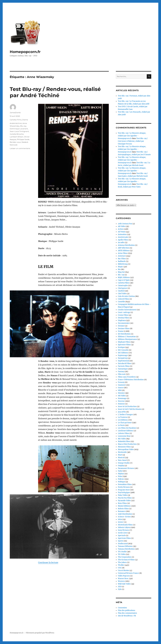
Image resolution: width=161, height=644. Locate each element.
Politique (121, 482)
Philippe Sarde (23, 139)
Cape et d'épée (124, 280)
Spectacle (122, 536)
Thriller (121, 565)
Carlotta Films (16, 120)
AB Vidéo (122, 226)
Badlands (122, 261)
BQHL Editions (124, 277)
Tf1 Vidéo (122, 554)
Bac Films (122, 259)
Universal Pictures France (128, 573)
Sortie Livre (123, 533)
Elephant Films (124, 342)
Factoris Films (124, 366)
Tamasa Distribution (126, 549)
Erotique (121, 347)
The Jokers (122, 562)
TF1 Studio (122, 552)
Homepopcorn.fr (25, 52)
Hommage (122, 398)
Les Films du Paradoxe (127, 428)
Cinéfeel (121, 291)
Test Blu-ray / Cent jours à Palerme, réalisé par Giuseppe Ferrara (133, 141)
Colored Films (124, 299)
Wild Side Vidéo (124, 584)
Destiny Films (124, 318)
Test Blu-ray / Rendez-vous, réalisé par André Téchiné (55, 92)
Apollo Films (123, 240)
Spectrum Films (124, 538)
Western (121, 581)
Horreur (121, 401)
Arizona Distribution (126, 245)
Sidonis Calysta (124, 527)
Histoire (121, 393)
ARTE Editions (124, 251)
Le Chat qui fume (125, 423)
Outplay (121, 466)
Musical (121, 458)
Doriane (121, 326)
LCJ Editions (123, 420)
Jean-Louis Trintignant (19, 131)
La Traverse (123, 417)
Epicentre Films (124, 345)
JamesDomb (15, 113)
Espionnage (123, 355)
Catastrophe (123, 286)
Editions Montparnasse (127, 339)
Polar (120, 476)
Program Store (124, 490)
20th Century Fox (125, 224)
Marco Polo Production (127, 444)
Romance (122, 511)
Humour (121, 404)
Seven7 (121, 522)
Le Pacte (121, 425)
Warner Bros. (123, 579)
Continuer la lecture (48, 544)
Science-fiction (124, 517)
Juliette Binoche (17, 134)
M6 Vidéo (122, 439)
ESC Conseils (123, 350)
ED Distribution (124, 334)
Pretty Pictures (124, 487)
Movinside (122, 452)
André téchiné (16, 123)
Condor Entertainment (127, 310)
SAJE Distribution (125, 514)
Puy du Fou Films (125, 498)
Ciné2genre (123, 288)
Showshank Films (125, 525)
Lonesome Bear (124, 436)
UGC (120, 568)
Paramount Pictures (126, 468)
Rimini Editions (124, 506)
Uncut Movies (124, 570)
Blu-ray (23, 126)
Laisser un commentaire (20, 148)
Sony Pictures (123, 530)
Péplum (121, 474)
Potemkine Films (125, 484)
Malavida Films (124, 441)
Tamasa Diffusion (125, 546)
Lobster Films (124, 433)
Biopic (120, 267)
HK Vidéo (122, 396)
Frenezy (121, 382)
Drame (25, 120)
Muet (120, 455)
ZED (120, 587)
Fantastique (123, 369)
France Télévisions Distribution (131, 380)
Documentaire (124, 323)
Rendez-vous (15, 142)
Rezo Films (122, 503)
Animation (122, 234)
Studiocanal (123, 544)
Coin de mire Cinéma (126, 296)
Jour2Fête (122, 412)
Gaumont (122, 385)
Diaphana (122, 320)
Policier (121, 479)
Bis (119, 269)
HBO (120, 390)
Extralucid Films (125, 363)
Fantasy (121, 372)
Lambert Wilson (16, 137)
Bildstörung (123, 264)
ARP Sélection (124, 248)
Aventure (122, 256)
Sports (121, 541)
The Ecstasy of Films (126, 560)
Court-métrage (124, 312)
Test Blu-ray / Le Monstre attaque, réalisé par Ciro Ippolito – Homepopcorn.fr (132, 136)
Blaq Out (121, 272)
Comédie (121, 302)
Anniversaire (123, 237)
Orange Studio (124, 463)
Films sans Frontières (127, 377)
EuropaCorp (123, 358)
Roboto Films (123, 509)
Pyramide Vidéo (124, 501)
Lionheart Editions (126, 431)
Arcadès (121, 243)
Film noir (122, 374)
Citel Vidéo (122, 294)
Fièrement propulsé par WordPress (40, 633)
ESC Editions (123, 353)
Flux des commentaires (127, 613)
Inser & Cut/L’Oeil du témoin (130, 409)
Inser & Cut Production (127, 406)
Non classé (122, 460)
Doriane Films (124, 329)
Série (120, 519)
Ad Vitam (122, 232)
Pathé (120, 471)
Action (121, 229)
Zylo (120, 589)
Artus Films (123, 253)
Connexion (122, 608)
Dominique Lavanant (19, 129)
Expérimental (123, 361)
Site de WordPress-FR (127, 616)
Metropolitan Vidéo (126, 449)
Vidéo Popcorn (124, 576)
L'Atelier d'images (125, 415)
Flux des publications (127, 610)
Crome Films (123, 315)
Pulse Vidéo (123, 495)
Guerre (121, 388)
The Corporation (125, 557)
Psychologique (124, 493)
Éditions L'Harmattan (127, 337)
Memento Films (124, 447)
